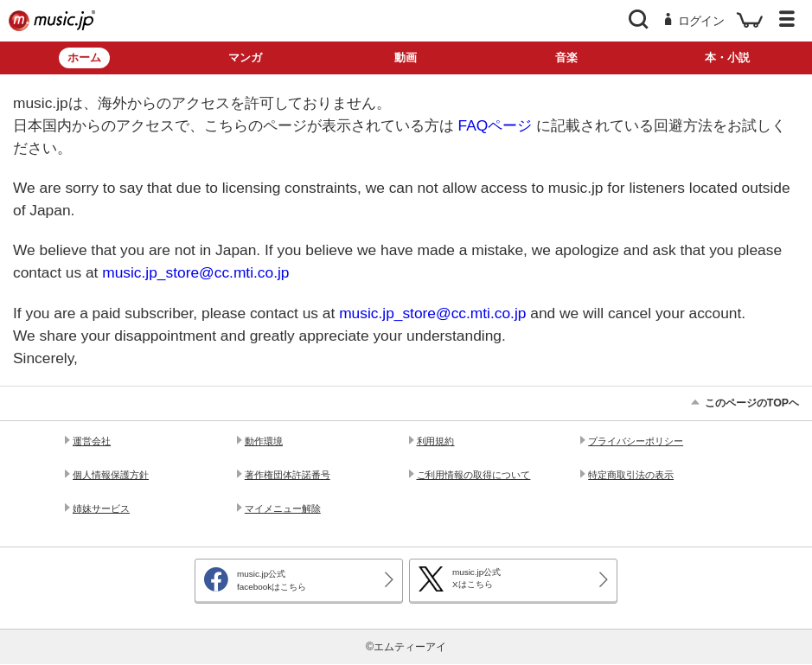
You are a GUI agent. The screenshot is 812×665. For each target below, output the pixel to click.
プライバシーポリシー (636, 441)
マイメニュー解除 (283, 508)
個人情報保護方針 (111, 475)
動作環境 (264, 441)
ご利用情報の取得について (474, 475)
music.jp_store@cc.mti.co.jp (195, 272)
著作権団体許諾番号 (288, 475)
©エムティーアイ (406, 647)
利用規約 (436, 441)
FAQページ (496, 125)
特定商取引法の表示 (631, 475)
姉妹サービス (101, 508)
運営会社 (92, 441)
